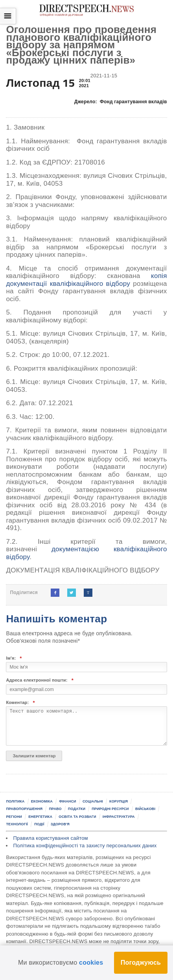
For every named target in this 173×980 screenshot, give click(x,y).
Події (39, 824)
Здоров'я (60, 824)
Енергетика (40, 817)
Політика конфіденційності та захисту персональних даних (85, 846)
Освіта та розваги (77, 817)
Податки (77, 809)
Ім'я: (14, 658)
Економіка (42, 801)
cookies (91, 963)
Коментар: (20, 703)
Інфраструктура (119, 817)
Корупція (119, 801)
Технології (17, 824)
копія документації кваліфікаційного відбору (86, 280)
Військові (145, 809)
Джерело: (121, 102)
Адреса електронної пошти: (40, 680)
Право (55, 809)
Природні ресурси (110, 809)
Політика (15, 801)
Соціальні (93, 801)
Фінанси (68, 801)
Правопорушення (24, 809)
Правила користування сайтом (50, 838)
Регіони (14, 817)
